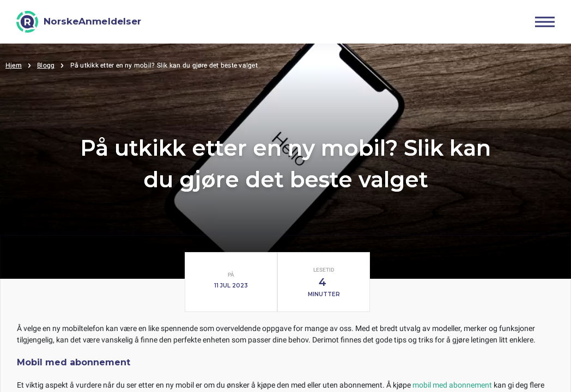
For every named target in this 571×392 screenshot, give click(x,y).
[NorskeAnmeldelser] (79, 22)
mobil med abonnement (452, 385)
